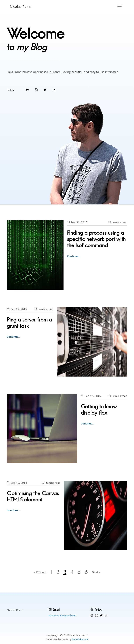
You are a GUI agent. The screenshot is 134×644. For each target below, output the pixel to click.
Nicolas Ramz (21, 7)
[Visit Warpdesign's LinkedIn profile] (54, 90)
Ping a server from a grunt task (29, 323)
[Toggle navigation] (120, 7)
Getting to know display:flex (99, 410)
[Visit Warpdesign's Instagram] (36, 90)
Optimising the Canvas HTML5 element (33, 496)
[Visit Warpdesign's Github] (27, 90)
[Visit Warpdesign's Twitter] (45, 90)
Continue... (74, 256)
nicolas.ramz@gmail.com (62, 615)
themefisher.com (80, 639)
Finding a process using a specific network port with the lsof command (96, 239)
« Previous (40, 572)
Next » (96, 572)
